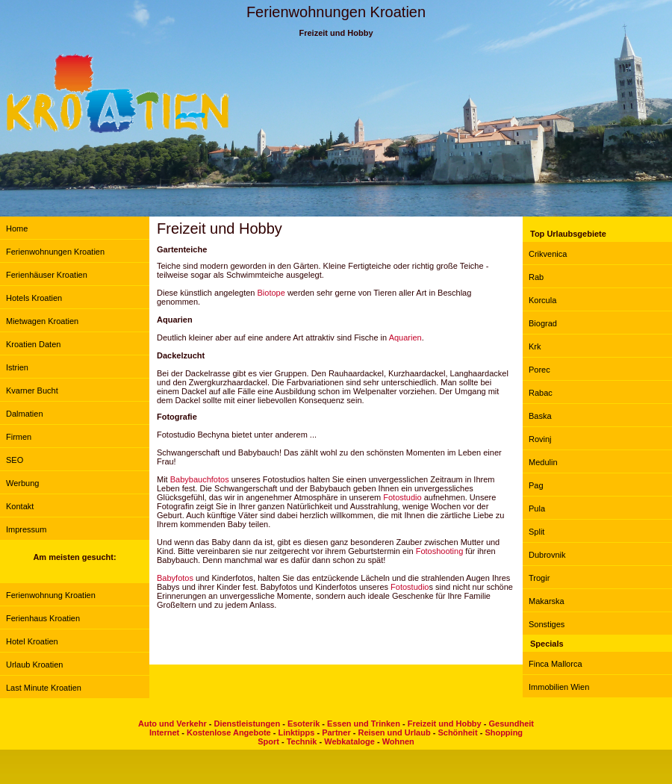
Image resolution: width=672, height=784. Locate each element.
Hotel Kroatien (32, 641)
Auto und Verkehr (172, 724)
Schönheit (457, 732)
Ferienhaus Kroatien (43, 618)
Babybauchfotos (200, 479)
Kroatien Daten (33, 344)
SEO (15, 460)
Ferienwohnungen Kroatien (55, 252)
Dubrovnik (547, 555)
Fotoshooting (440, 551)
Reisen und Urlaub (394, 732)
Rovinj (540, 439)
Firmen (19, 437)
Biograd (543, 323)
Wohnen (398, 741)
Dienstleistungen (247, 724)
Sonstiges (547, 624)
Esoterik (304, 724)
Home (17, 228)
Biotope (271, 293)
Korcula (542, 300)
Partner (336, 732)
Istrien (17, 367)
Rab (536, 277)
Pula (537, 508)
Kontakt (20, 506)
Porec (539, 370)
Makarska (547, 601)
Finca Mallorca (556, 664)
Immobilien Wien (559, 687)
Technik (302, 741)
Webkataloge (349, 741)
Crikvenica (548, 254)
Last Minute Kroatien (44, 688)
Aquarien (405, 337)
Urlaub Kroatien (34, 665)
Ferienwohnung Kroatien (51, 595)
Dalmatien (25, 414)
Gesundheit (511, 724)
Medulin (543, 462)
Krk (535, 346)
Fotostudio (402, 497)
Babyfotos (175, 578)
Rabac (541, 393)
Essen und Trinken (364, 724)
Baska (540, 416)
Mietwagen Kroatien (42, 321)
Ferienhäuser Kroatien (47, 275)
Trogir (539, 578)
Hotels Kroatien (34, 298)
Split (536, 532)
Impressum (26, 529)
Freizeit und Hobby (445, 724)
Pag (536, 485)
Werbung (22, 483)
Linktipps (296, 732)
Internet (164, 732)
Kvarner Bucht (32, 391)
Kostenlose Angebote (229, 732)
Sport (268, 741)
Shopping (504, 732)
